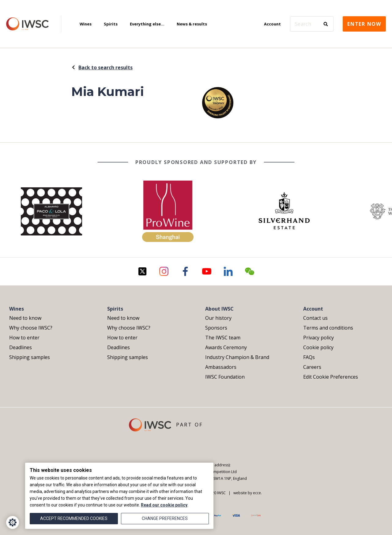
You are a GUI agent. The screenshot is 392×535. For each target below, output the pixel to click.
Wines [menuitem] (86, 24)
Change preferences (165, 518)
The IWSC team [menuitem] (223, 338)
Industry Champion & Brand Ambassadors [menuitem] (237, 362)
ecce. (257, 493)
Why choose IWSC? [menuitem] (31, 328)
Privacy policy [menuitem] (318, 338)
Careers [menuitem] (312, 367)
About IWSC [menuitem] (219, 309)
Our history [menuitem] (218, 318)
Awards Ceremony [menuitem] (226, 347)
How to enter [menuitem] (24, 338)
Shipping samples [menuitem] (30, 357)
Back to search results (102, 67)
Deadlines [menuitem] (21, 347)
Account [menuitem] (272, 24)
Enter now (364, 24)
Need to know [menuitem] (25, 318)
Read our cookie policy (164, 505)
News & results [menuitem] (192, 24)
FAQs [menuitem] (309, 357)
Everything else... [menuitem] (147, 24)
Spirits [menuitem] (111, 24)
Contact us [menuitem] (315, 318)
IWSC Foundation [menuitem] (225, 377)
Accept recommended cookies (74, 518)
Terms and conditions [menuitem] (328, 328)
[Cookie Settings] (13, 522)
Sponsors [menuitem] (216, 328)
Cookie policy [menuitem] (318, 347)
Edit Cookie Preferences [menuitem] (331, 377)
